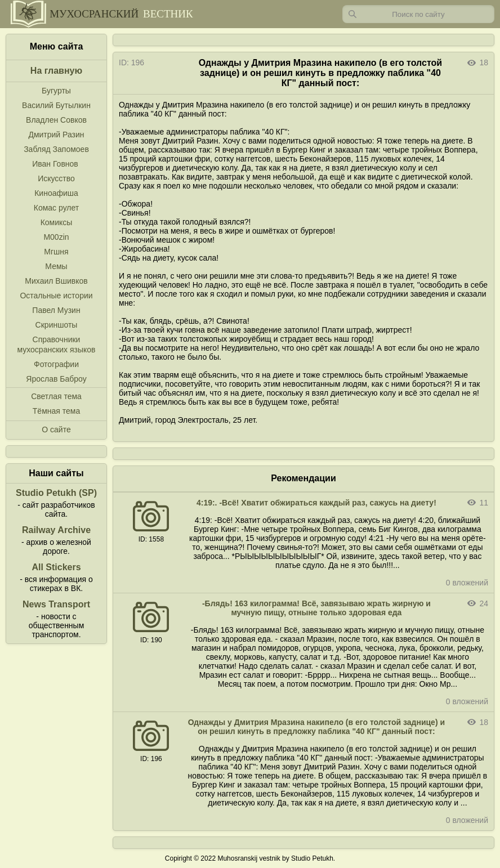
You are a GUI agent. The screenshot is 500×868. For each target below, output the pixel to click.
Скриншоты (57, 325)
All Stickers (56, 567)
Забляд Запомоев (56, 149)
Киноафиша (56, 193)
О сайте (56, 429)
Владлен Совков (56, 120)
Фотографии (56, 364)
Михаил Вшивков (56, 281)
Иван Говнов (55, 164)
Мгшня (56, 252)
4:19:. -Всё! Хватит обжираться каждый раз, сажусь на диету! (316, 503)
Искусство (56, 178)
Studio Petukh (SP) (56, 493)
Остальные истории (56, 296)
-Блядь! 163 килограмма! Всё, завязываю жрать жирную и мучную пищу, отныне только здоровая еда (316, 608)
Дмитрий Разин (56, 135)
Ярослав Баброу (56, 379)
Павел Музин (56, 310)
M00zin (56, 237)
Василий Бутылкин (56, 105)
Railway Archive (56, 530)
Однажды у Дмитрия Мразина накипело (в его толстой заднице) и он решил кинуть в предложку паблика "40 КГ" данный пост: (316, 727)
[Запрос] (418, 14)
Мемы (56, 266)
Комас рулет (56, 208)
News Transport (56, 604)
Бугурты (56, 91)
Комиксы (57, 222)
